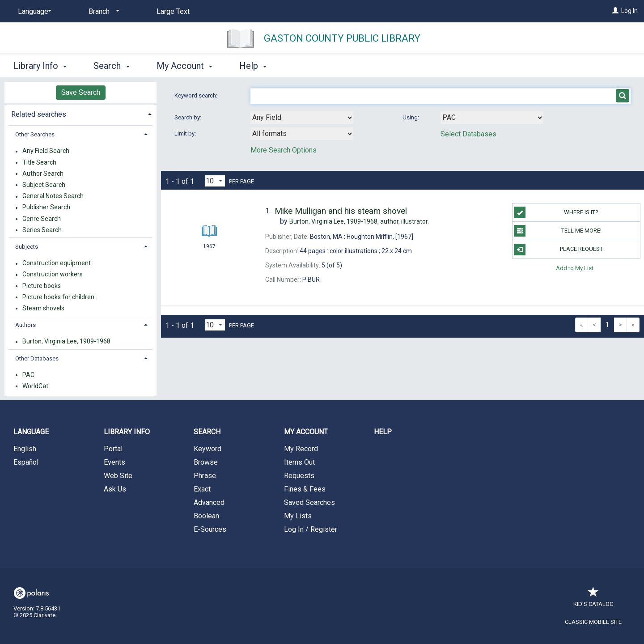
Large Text (173, 11)
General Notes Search (53, 196)
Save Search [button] (81, 92)
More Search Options (284, 150)
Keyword (208, 449)
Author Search (43, 174)
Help (383, 432)
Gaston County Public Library (342, 38)
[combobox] (302, 118)
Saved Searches (309, 502)
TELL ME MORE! (557, 231)
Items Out (299, 462)
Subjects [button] (27, 247)
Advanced (209, 502)
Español (26, 462)
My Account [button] (184, 66)
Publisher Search (46, 208)
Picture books (42, 286)
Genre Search (42, 219)
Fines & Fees (305, 489)
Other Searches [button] (35, 134)
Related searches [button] (39, 114)
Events (114, 462)
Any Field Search (46, 151)
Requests (299, 476)
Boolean (206, 516)
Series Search (42, 230)
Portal (113, 449)
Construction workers (53, 275)
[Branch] (102, 12)
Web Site (118, 476)
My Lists (298, 516)
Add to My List (575, 268)
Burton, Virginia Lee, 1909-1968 (66, 342)
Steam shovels (43, 308)
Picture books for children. (59, 297)
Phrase (205, 476)
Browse (206, 462)
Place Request (558, 250)
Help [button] (253, 66)
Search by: (189, 117)
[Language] (33, 12)
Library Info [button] (40, 66)
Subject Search (44, 185)
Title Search (39, 162)
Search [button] (111, 66)
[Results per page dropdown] (215, 181)
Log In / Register (311, 529)
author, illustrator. (359, 221)
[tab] (80, 113)
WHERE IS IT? (556, 212)
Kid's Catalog (593, 600)
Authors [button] (25, 325)
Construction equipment (57, 263)
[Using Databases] (492, 118)
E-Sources (210, 529)
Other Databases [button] (37, 358)
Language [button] (31, 432)
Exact (202, 489)
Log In (629, 11)
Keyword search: (197, 95)
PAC (28, 375)
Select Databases (468, 134)
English (25, 449)
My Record (301, 449)
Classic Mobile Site (593, 622)
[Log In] (615, 11)
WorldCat (35, 386)
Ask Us (115, 489)
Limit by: (186, 133)
